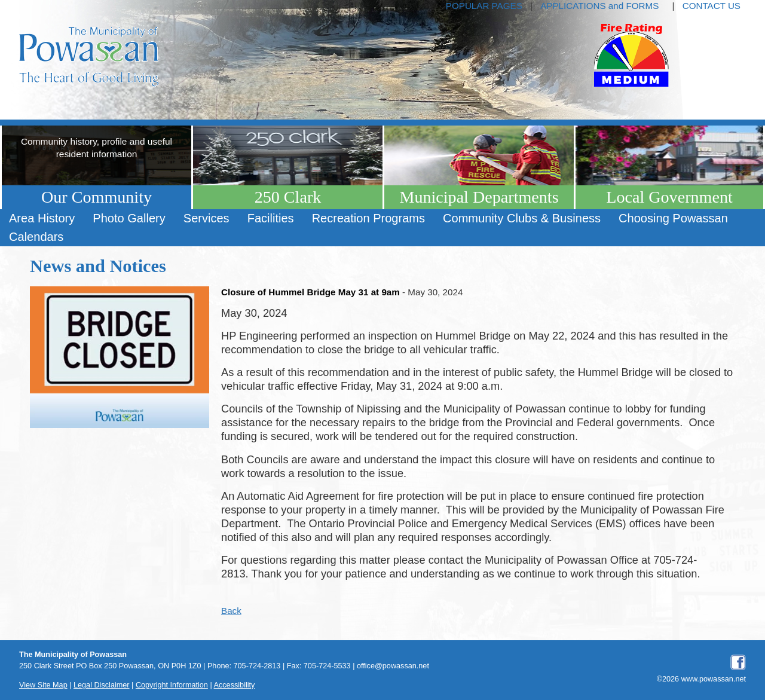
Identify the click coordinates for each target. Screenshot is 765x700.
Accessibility (235, 685)
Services (206, 218)
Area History (42, 218)
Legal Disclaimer (102, 685)
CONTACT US (712, 6)
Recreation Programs (368, 218)
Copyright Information (172, 685)
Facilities (271, 218)
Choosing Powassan (673, 218)
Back (231, 611)
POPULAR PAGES (484, 6)
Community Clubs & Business (522, 218)
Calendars (36, 237)
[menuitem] (42, 218)
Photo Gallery (129, 218)
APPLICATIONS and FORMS (599, 6)
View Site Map (43, 685)
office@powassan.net (393, 666)
